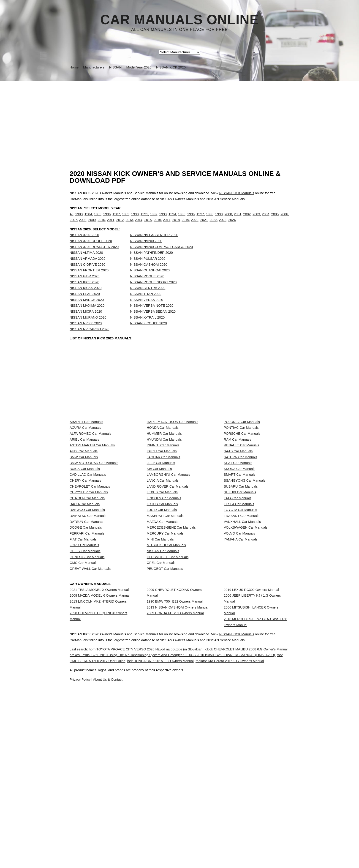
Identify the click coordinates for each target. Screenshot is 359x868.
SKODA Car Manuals (239, 537)
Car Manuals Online (180, 20)
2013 (129, 225)
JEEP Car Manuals (161, 527)
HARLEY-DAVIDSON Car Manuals (173, 456)
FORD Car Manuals (84, 669)
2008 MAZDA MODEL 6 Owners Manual (100, 749)
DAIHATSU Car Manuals (88, 618)
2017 (167, 225)
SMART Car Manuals (239, 547)
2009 (92, 225)
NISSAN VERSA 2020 (147, 309)
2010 (101, 225)
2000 (228, 219)
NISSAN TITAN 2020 (146, 303)
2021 (204, 225)
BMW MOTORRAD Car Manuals (94, 527)
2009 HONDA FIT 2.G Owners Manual (175, 775)
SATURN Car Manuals (240, 517)
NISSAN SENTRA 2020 (148, 297)
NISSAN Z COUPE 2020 (148, 333)
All (71, 219)
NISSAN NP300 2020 (86, 333)
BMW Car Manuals (84, 517)
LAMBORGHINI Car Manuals (169, 547)
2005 (275, 219)
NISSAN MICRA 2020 (86, 321)
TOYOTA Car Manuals (240, 608)
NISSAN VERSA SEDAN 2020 (153, 321)
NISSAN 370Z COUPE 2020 (91, 250)
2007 (73, 225)
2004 (266, 219)
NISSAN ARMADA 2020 (87, 268)
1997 (200, 219)
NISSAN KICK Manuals (237, 193)
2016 (157, 225)
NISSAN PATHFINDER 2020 (151, 262)
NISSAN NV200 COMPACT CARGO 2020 (161, 256)
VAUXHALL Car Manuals (242, 628)
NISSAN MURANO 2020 (88, 327)
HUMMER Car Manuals (164, 476)
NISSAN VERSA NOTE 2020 (152, 315)
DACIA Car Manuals (85, 598)
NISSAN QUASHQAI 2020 (150, 280)
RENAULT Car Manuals (241, 497)
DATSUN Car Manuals (86, 628)
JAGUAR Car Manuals (164, 517)
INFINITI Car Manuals (163, 497)
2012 (120, 225)
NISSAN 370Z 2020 (84, 245)
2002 (247, 219)
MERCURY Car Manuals (165, 649)
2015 (148, 225)
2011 (111, 225)
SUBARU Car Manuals (241, 568)
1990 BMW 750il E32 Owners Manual (175, 754)
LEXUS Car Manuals (162, 578)
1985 (98, 219)
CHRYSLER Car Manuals (89, 578)
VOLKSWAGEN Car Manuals (246, 639)
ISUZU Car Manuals (162, 507)
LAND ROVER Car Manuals (168, 568)
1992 (154, 219)
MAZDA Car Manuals (163, 628)
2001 (238, 219)
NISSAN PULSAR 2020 (148, 268)
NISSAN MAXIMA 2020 (87, 315)
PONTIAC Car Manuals (241, 466)
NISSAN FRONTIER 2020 (89, 280)
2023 (223, 225)
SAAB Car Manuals (238, 507)
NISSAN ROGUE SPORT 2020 (153, 292)
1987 (116, 219)
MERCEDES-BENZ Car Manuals (171, 639)
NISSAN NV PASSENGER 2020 (154, 245)
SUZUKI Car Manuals (240, 578)
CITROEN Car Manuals (87, 588)
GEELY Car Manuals (85, 679)
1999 (219, 219)
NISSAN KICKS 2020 (86, 297)
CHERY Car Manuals (85, 557)
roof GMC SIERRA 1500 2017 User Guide (170, 857)
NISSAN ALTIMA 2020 (86, 262)
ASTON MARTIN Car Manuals (92, 497)
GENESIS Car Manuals (87, 689)
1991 (144, 219)
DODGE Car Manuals (86, 639)
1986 (107, 219)
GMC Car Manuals (83, 699)
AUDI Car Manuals (84, 507)
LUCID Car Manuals (162, 608)
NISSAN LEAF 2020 (85, 303)
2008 (83, 225)
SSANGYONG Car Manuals (245, 557)
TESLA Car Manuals (239, 598)
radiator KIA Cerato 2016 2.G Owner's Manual (179, 863)
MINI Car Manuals (160, 659)
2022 (213, 225)
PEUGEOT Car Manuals (165, 709)
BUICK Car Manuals (85, 537)
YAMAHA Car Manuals (241, 659)
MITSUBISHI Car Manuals (166, 669)
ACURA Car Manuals (85, 466)
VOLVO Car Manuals (239, 649)
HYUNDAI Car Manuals (164, 486)
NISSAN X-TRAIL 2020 (147, 327)
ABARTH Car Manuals (86, 456)
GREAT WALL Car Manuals (90, 709)
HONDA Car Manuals (163, 466)
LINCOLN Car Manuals (164, 588)
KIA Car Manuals (159, 537)
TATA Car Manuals (238, 588)
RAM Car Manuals (237, 486)
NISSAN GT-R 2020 (84, 286)
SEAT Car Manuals (238, 527)
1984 (88, 219)
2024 (232, 225)
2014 (139, 225)
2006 (284, 219)
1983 (79, 219)
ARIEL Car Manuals (84, 486)
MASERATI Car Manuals (165, 618)
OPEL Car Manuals (161, 699)
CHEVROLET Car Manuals (90, 568)
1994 (172, 219)
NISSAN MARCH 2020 (87, 309)
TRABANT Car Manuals (241, 618)
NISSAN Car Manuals (163, 679)
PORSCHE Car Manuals (242, 476)
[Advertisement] (179, 116)
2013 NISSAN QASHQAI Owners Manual (178, 764)
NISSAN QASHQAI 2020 (149, 274)
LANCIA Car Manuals (163, 557)
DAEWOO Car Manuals (87, 608)
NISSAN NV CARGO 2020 (90, 338)
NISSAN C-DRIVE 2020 (87, 274)
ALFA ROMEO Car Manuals (90, 476)
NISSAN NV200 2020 (146, 250)
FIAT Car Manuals (83, 659)
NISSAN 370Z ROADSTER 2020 (94, 256)
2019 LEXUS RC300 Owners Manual (251, 738)
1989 (126, 219)
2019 (185, 225)
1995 (182, 219)
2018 (176, 225)
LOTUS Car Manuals (162, 598)
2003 (256, 219)
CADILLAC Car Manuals (88, 547)
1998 (210, 219)
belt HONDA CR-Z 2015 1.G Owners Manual (245, 857)
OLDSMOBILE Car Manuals (168, 689)
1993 (163, 219)
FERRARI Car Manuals (87, 649)
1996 (191, 219)
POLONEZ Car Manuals (242, 456)
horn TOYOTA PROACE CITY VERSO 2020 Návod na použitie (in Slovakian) (157, 846)
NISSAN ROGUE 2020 (147, 286)
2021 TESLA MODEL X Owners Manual (99, 738)
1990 (135, 219)
